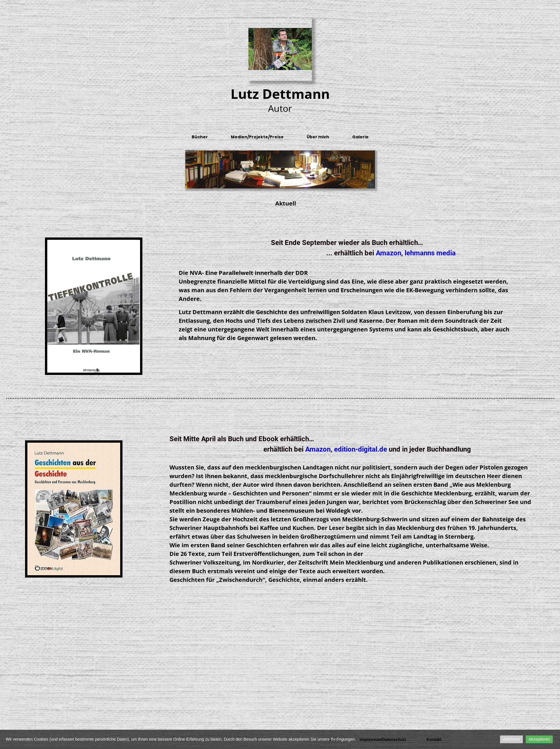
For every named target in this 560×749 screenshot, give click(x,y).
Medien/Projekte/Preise (257, 137)
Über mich (318, 137)
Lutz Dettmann (280, 94)
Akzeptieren (539, 739)
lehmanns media (430, 253)
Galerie (360, 137)
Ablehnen (511, 739)
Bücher (200, 137)
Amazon (389, 253)
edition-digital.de (361, 449)
